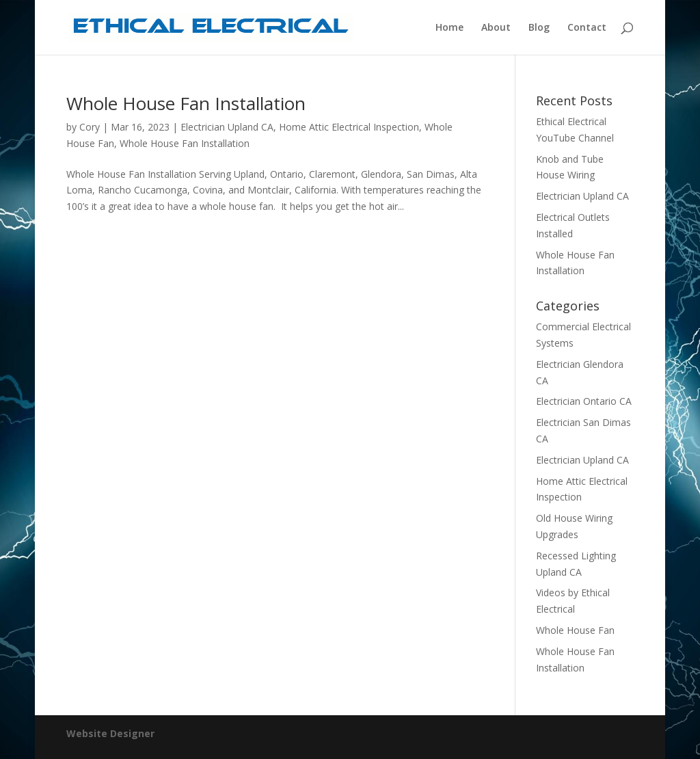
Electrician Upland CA (227, 127)
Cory (90, 127)
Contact (587, 28)
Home (449, 28)
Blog (539, 28)
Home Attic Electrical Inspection (349, 127)
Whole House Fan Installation (186, 103)
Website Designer (110, 733)
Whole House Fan (575, 630)
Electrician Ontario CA (584, 401)
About (496, 28)
